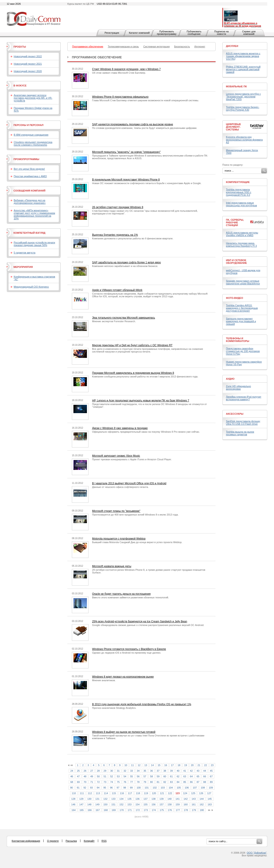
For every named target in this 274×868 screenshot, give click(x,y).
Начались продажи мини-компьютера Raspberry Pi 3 (241, 245)
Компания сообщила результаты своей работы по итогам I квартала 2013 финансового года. (145, 377)
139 (161, 799)
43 (198, 771)
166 (90, 810)
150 (105, 804)
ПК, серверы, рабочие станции (235, 223)
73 (105, 782)
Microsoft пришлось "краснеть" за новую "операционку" (126, 152)
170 (122, 810)
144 (202, 799)
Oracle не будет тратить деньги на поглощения (121, 594)
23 (212, 765)
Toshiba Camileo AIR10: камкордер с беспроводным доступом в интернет (242, 308)
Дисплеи (232, 46)
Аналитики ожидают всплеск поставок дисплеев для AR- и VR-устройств (33, 98)
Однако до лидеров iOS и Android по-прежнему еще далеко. (127, 653)
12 (139, 765)
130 (89, 799)
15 (159, 765)
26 (85, 771)
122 (170, 793)
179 (194, 810)
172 (138, 810)
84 (178, 782)
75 (118, 782)
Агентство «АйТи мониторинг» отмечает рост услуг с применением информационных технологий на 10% (34, 214)
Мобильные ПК (236, 86)
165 (82, 810)
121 (162, 793)
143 (194, 799)
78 (138, 782)
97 (118, 788)
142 (186, 799)
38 (165, 771)
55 (131, 776)
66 (205, 776)
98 (125, 788)
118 (138, 793)
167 (97, 810)
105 (179, 788)
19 (186, 765)
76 (125, 782)
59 (158, 776)
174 (154, 810)
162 (202, 804)
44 (205, 771)
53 (118, 776)
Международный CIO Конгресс (31, 287)
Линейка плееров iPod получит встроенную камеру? (244, 398)
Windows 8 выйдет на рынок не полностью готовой (124, 732)
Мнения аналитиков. (104, 680)
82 (165, 782)
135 (129, 799)
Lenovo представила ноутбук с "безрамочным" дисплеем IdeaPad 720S (243, 97)
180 (202, 810)
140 (170, 799)
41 (185, 771)
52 (112, 776)
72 (98, 782)
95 (105, 788)
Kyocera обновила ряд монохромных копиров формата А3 (244, 140)
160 (186, 804)
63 (185, 776)
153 (129, 804)
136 (137, 799)
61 (171, 776)
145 (210, 799)
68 (72, 782)
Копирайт (89, 841)
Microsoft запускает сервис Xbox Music (116, 456)
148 (89, 804)
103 (163, 788)
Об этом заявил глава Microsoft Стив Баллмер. (119, 73)
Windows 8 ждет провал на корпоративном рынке (123, 677)
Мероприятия (23, 267)
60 (165, 776)
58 (151, 776)
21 (199, 765)
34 (138, 771)
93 (91, 788)
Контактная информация (26, 841)
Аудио (230, 379)
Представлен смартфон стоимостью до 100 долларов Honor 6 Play (243, 351)
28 (98, 771)
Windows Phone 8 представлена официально (120, 97)
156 (153, 804)
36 (151, 771)
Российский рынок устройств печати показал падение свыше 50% (34, 244)
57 (145, 776)
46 (72, 776)
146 (73, 804)
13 (146, 765)
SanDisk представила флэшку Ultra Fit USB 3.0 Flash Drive (243, 423)
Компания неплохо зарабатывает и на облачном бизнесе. (125, 266)
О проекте (53, 841)
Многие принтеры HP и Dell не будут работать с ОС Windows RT (132, 345)
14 (152, 765)
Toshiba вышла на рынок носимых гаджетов (240, 433)
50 (98, 776)
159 (177, 804)
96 (111, 788)
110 (74, 793)
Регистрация (112, 33)
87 (198, 782)
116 (122, 793)
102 (155, 788)
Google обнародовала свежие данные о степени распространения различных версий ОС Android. (148, 625)
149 (97, 804)
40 (178, 771)
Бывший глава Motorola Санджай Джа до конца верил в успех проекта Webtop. (137, 542)
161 (194, 804)
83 (171, 782)
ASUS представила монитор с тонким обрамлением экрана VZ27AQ (243, 56)
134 (122, 799)
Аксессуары (235, 414)
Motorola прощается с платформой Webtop (119, 539)
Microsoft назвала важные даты (112, 566)
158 (170, 804)
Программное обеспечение (97, 57)
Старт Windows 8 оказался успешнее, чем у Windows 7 (126, 69)
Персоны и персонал (29, 125)
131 (97, 799)
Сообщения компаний (29, 191)
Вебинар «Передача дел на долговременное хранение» (30, 202)
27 (92, 771)
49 (92, 776)
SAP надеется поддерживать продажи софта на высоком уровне (133, 124)
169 (114, 810)
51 (105, 776)
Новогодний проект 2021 (28, 64)
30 (112, 771)
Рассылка (71, 841)
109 (211, 788)
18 (179, 765)
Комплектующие (238, 182)
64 (191, 776)
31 (118, 771)
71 (92, 782)
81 (158, 782)
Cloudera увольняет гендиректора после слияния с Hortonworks (33, 143)
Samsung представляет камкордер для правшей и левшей (241, 321)
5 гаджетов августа (24, 253)
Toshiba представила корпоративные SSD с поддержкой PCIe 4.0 (239, 192)
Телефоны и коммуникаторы (238, 340)
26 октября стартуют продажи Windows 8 (118, 207)
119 (146, 793)
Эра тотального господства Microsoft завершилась (124, 318)
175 (162, 810)
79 (145, 782)
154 (137, 804)
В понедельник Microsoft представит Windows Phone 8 (126, 180)
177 (178, 810)
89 (211, 782)
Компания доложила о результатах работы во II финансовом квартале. (133, 238)
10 (126, 765)
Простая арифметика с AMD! (30, 176)
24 (72, 771)
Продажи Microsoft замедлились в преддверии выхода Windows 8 (133, 373)
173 (146, 810)
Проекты (20, 47)
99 (131, 788)
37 (158, 771)
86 (191, 782)
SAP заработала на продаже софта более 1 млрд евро (126, 262)
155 (146, 804)
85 (185, 782)
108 (203, 788)
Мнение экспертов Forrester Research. (114, 321)
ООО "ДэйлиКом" (257, 853)
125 (193, 793)
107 (195, 788)
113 (98, 793)
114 (106, 793)
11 (133, 765)
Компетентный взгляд (29, 233)
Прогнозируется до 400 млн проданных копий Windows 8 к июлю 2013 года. (135, 515)
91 (78, 788)
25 (78, 771)
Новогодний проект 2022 (28, 56)
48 (85, 776)
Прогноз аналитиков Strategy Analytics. (114, 708)
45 (211, 771)
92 (85, 788)
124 (185, 793)
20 (192, 765)
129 (81, 799)
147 (81, 804)
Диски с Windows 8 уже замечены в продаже (120, 428)
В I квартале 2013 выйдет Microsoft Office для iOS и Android (129, 483)
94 (98, 788)
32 (125, 771)
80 (151, 782)
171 (130, 810)
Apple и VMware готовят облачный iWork (117, 290)
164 (73, 810)
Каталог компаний (139, 33)
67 (211, 776)
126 (201, 793)
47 (78, 776)
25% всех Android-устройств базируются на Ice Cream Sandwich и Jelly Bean (140, 621)
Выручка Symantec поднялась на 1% (115, 235)
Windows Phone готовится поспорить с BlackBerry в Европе (129, 649)
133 (113, 799)
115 (114, 793)
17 (172, 765)
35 (145, 771)
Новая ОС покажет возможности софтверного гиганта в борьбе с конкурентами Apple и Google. (147, 183)
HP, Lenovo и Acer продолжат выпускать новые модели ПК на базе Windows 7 (141, 401)
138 (153, 799)
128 (73, 799)
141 (177, 799)
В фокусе (20, 86)
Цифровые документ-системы (233, 127)
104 (171, 788)
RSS (104, 841)
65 (198, 776)
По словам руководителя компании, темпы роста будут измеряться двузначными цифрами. (145, 128)
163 (210, 804)
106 (187, 788)
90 (71, 788)
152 (122, 804)
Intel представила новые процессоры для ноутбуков (241, 204)
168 (106, 810)
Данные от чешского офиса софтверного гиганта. (120, 487)
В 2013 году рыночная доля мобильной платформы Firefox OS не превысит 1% (142, 704)
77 (131, 782)
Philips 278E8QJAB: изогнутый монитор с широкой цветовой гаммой (243, 69)
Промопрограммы (26, 159)
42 (191, 771)
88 (205, 782)
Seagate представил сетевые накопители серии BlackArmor (243, 282)
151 (113, 804)
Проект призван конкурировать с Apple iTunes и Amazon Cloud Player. (132, 459)
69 (78, 782)
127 (209, 793)
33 (131, 771)
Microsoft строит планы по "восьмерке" (116, 511)
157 (161, 804)
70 (85, 782)
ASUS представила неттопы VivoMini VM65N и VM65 (242, 234)
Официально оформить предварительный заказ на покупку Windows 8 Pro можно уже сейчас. (146, 432)
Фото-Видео (234, 298)
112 (90, 793)
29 (105, 771)
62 (178, 776)
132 (105, 799)
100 (139, 788)
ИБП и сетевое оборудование (236, 262)
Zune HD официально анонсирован (238, 388)
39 (171, 771)
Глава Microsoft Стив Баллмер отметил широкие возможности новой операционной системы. (146, 100)
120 (154, 793)
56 (138, 776)
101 (147, 788)
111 (82, 793)
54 (125, 776)
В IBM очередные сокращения (31, 135)
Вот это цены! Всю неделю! (29, 169)
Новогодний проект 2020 (28, 71)
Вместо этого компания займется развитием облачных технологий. (130, 597)
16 (166, 765)
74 (112, 782)
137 (146, 799)
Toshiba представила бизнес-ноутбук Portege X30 (243, 108)
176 (170, 810)
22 (205, 765)
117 (130, 793)
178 (186, 810)
